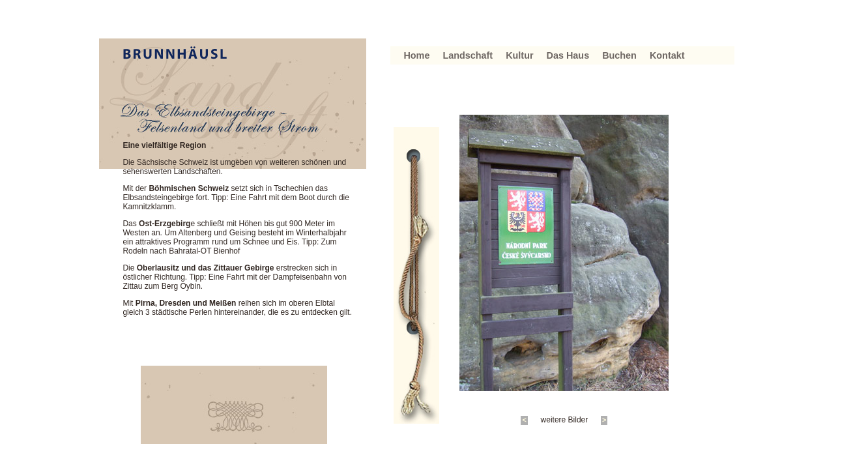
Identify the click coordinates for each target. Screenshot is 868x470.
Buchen (619, 55)
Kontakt (667, 55)
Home (416, 55)
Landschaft (468, 55)
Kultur (519, 55)
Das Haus (568, 55)
